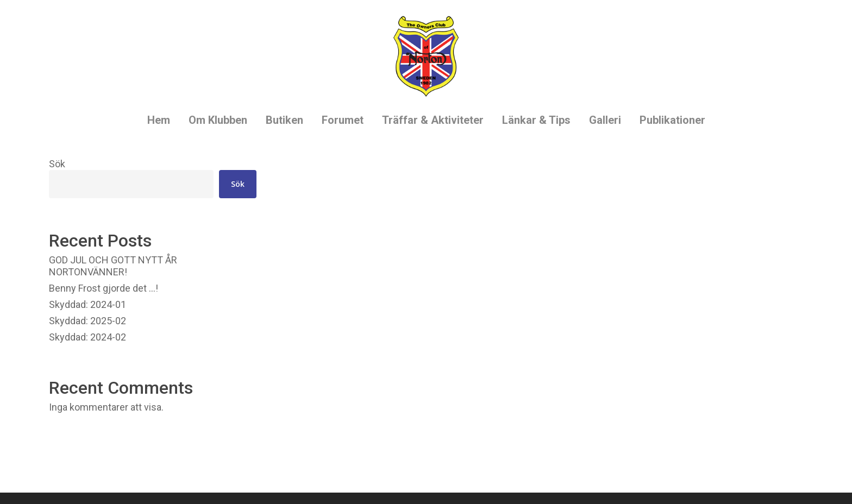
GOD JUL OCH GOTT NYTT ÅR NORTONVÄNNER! (113, 266)
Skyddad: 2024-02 (87, 337)
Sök (57, 164)
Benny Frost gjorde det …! (104, 288)
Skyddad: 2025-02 (87, 321)
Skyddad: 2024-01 (87, 304)
